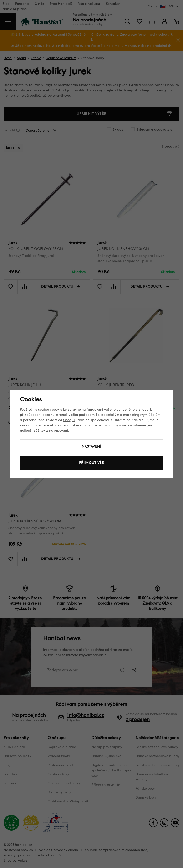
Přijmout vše (91, 463)
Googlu (69, 420)
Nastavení (91, 447)
